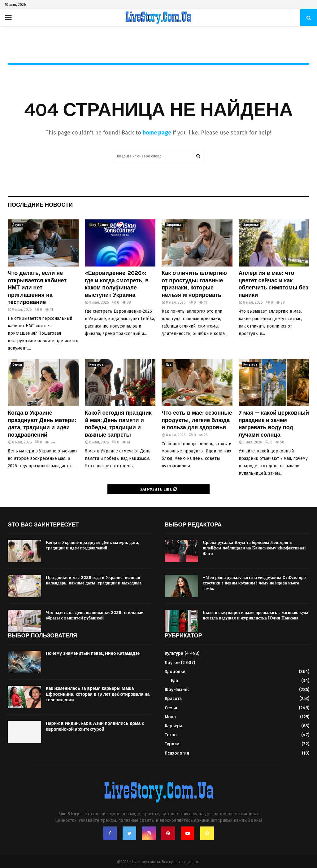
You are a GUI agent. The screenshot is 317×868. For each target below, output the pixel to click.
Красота (173, 699)
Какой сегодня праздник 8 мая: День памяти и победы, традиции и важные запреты (118, 424)
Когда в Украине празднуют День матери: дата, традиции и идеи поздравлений (42, 424)
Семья (17, 365)
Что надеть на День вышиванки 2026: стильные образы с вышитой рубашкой (94, 615)
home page (157, 133)
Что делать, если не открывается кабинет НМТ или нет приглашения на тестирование (37, 288)
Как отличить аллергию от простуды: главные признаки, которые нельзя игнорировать (194, 284)
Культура (96, 365)
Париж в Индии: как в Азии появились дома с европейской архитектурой (95, 726)
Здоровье (174, 225)
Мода (170, 717)
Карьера (174, 726)
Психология (177, 753)
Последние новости (40, 205)
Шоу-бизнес (99, 225)
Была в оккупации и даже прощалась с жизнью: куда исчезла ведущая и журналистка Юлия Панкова (256, 615)
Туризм (172, 744)
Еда (169, 365)
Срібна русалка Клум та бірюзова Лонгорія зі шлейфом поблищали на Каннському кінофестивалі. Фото (255, 548)
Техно (171, 735)
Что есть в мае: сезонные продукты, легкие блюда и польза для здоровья (197, 420)
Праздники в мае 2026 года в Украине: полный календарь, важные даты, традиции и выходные (94, 580)
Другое (18, 225)
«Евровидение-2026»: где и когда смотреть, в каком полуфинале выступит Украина (117, 284)
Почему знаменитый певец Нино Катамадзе (93, 653)
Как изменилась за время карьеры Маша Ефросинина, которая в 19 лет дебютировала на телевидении (98, 694)
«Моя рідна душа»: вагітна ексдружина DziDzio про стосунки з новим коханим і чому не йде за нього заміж (254, 583)
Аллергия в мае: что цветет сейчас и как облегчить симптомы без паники (274, 284)
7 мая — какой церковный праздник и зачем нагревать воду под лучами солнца (274, 424)
